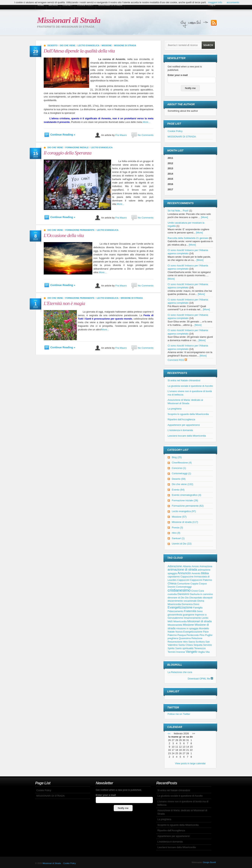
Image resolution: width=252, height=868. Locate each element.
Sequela (198, 645)
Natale (171, 632)
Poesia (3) (177, 528)
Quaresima (185, 638)
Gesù (200, 611)
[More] (204, 217)
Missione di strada (125, 45)
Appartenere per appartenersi (184, 425)
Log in (212, 5)
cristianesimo (179, 590)
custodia (172, 594)
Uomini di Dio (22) (182, 544)
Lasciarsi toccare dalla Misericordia (187, 436)
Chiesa (172, 583)
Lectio (205, 618)
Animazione (206, 566)
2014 (170, 174)
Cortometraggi (184, 587)
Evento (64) (178, 490)
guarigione (189, 615)
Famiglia (198, 608)
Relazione (197, 638)
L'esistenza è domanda (180, 430)
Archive (53, 5)
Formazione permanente (80, 230)
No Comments (146, 135)
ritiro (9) (176, 533)
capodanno (174, 577)
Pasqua (182, 635)
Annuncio (184, 573)
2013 (170, 168)
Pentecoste (193, 635)
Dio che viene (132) (182, 484)
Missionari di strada (199, 621)
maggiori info (215, 2)
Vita (208, 652)
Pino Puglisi (206, 635)
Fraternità (190, 611)
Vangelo (192, 652)
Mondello (204, 628)
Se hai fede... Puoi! (178, 211)
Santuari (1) (178, 538)
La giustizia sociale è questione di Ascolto (190, 386)
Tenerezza (200, 648)
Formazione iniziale (77, 147)
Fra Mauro (121, 135)
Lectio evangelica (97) (184, 511)
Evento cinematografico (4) (186, 495)
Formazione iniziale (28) (185, 500)
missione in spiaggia (187, 628)
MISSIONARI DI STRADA (110, 5)
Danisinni (183, 594)
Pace (206, 632)
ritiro (185, 642)
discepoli (208, 598)
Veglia (201, 652)
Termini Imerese (176, 652)
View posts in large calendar (190, 763)
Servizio (208, 645)
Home (41, 5)
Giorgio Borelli (209, 862)
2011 (170, 158)
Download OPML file (200, 679)
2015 (170, 179)
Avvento (196, 573)
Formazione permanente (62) (188, 506)
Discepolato (196, 598)
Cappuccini (183, 580)
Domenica (187, 604)
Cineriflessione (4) (182, 463)
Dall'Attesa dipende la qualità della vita (79, 51)
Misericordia (180, 621)
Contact (68, 5)
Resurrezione (175, 642)
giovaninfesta (175, 615)
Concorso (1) (179, 468)
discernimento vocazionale (182, 601)
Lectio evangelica (88, 45)
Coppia (194, 584)
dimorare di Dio (176, 598)
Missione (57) (179, 517)
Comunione (183, 584)
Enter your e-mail (178, 75)
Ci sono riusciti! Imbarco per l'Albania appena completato (188, 267)
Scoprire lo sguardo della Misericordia (188, 414)
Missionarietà (175, 625)
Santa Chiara (186, 645)
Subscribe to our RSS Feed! (214, 23)
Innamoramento (192, 618)
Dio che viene (68, 45)
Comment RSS (177, 360)
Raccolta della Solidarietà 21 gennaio (188, 238)
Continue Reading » (63, 135)
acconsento (233, 2)
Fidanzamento (175, 611)
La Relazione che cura (180, 672)
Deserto (52, 45)
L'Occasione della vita (64, 235)
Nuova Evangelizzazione (189, 632)
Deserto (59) (179, 479)
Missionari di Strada (69, 20)
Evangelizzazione (180, 607)
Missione (107, 45)
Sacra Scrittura (197, 642)
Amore (195, 566)
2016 (170, 184)
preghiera (173, 638)
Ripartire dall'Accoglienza (181, 419)
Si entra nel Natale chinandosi (184, 380)
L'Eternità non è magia (64, 303)
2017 (170, 189)
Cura (201, 591)
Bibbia (205, 573)
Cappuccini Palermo (201, 580)
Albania (187, 566)
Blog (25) (177, 457)
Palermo (172, 635)
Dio (187, 598)
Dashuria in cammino (201, 594)
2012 (170, 163)
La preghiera (175, 409)
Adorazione (175, 566)
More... (146, 122)
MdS (170, 621)
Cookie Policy (85, 5)
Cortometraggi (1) (181, 473)
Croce (195, 591)
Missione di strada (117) (185, 522)
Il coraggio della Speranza (68, 153)
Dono (196, 604)
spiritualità (188, 648)
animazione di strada (182, 570)
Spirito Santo (175, 648)
